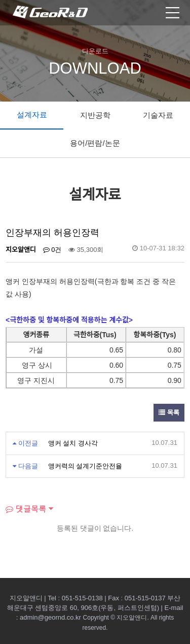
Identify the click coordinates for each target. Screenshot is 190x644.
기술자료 (158, 115)
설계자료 (32, 115)
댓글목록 (26, 509)
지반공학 (95, 115)
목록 (169, 413)
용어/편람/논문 (95, 143)
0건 (52, 250)
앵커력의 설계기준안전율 (85, 466)
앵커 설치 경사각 (73, 443)
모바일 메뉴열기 (173, 13)
